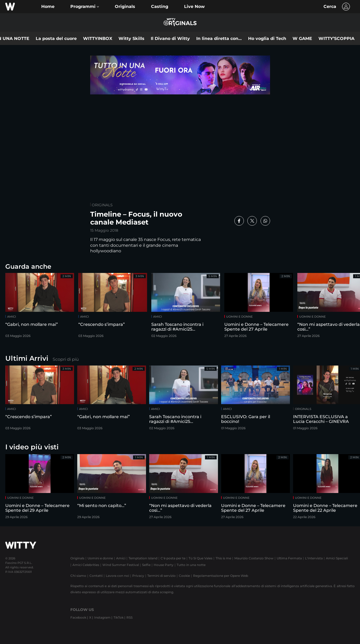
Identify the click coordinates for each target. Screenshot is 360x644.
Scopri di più (66, 359)
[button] (85, 7)
